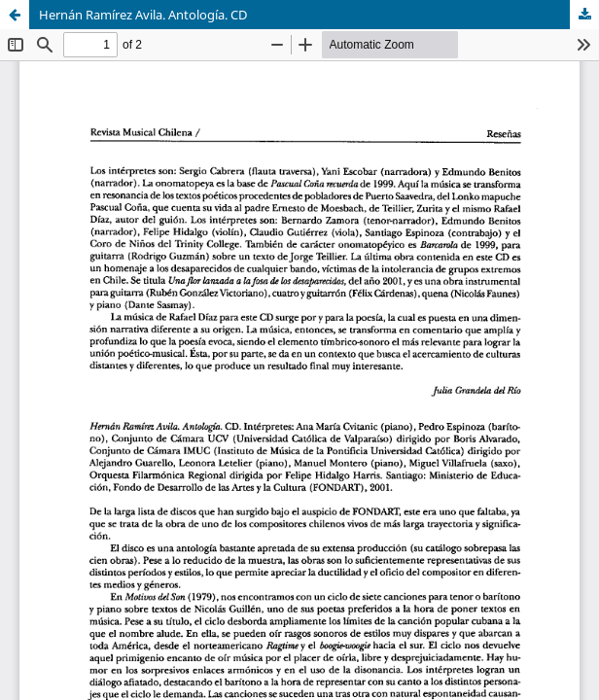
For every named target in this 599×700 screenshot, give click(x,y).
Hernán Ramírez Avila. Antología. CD (143, 15)
